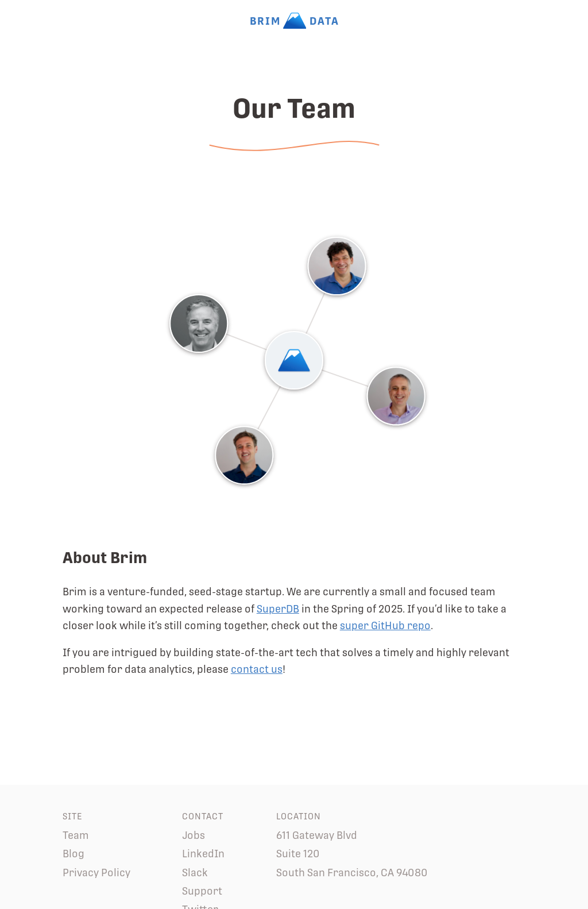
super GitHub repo (385, 625)
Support (202, 891)
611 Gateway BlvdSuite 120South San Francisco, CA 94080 (352, 854)
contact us (257, 669)
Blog (73, 854)
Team (76, 835)
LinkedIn (203, 854)
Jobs (194, 835)
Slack (195, 873)
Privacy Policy (96, 873)
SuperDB (278, 609)
